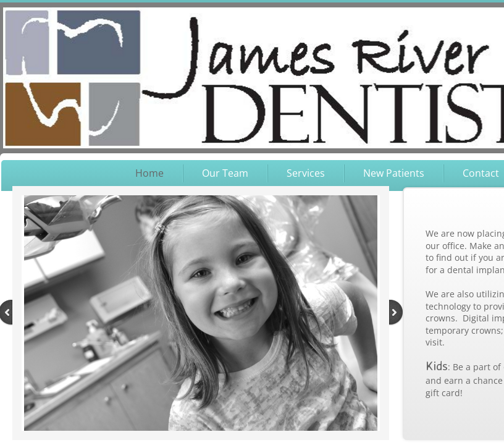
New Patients (394, 173)
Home (149, 173)
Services (306, 173)
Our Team (225, 173)
